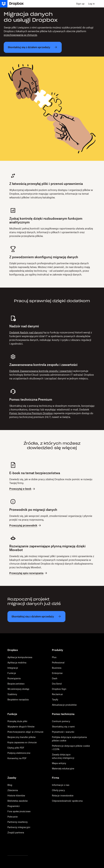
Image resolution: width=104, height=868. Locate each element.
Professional (58, 663)
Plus (54, 657)
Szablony (12, 694)
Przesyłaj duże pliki (17, 721)
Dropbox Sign (59, 689)
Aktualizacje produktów (64, 705)
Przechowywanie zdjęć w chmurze (25, 732)
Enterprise (57, 673)
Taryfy (55, 700)
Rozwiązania (14, 678)
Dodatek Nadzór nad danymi (26, 332)
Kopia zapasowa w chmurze (22, 742)
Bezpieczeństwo (16, 684)
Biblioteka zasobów (18, 801)
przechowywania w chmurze (20, 35)
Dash (55, 678)
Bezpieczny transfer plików (22, 737)
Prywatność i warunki (63, 732)
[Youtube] (26, 847)
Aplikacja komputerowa (20, 657)
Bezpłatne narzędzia (18, 700)
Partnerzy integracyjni (19, 827)
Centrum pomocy (61, 721)
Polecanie (13, 817)
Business (57, 668)
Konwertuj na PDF (17, 758)
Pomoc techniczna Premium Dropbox (31, 413)
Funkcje (12, 673)
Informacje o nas (61, 785)
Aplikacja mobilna (17, 663)
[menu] (100, 4)
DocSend (57, 684)
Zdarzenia (13, 790)
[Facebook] (18, 847)
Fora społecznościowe (19, 811)
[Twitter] (9, 847)
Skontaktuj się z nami (63, 727)
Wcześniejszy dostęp (18, 689)
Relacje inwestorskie (63, 796)
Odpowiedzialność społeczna (67, 801)
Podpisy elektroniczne (19, 753)
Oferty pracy (58, 790)
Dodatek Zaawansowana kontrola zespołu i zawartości (41, 371)
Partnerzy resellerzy (18, 822)
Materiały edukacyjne (63, 768)
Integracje (13, 668)
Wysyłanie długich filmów (21, 727)
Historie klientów (16, 796)
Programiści (14, 806)
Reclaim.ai (57, 694)
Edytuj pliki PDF (16, 748)
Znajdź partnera (16, 833)
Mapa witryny (59, 763)
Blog (10, 785)
